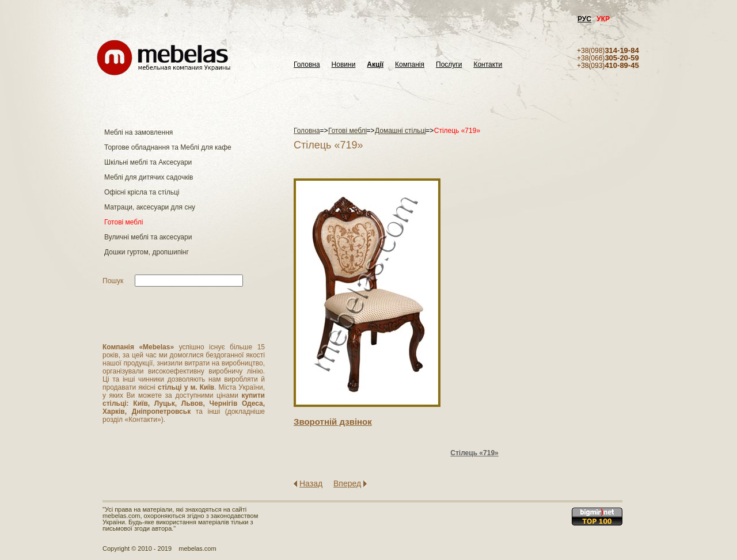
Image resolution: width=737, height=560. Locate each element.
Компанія (410, 65)
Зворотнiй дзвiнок (333, 422)
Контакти (488, 65)
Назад (311, 483)
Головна (307, 65)
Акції (375, 65)
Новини (344, 65)
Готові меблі (124, 222)
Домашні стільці (400, 131)
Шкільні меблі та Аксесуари (148, 162)
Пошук (113, 281)
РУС (584, 19)
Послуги (449, 65)
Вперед (347, 483)
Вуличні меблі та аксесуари (148, 237)
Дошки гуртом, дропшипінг (147, 252)
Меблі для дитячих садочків (149, 177)
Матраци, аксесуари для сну (150, 207)
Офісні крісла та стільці (142, 192)
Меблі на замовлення (138, 132)
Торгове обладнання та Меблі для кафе (168, 147)
